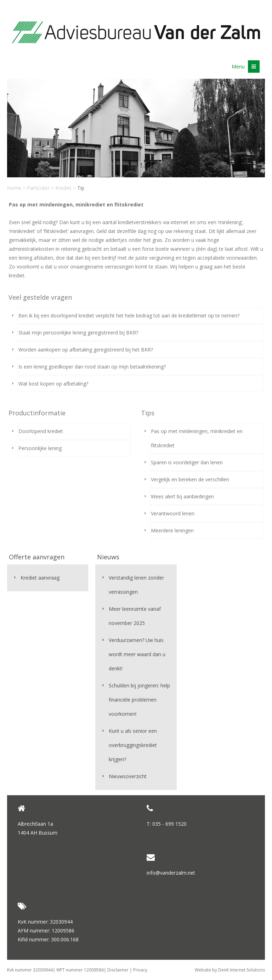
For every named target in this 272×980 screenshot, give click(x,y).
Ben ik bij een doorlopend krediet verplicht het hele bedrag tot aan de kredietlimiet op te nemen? (129, 315)
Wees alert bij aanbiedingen (182, 496)
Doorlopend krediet (41, 431)
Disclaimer (118, 970)
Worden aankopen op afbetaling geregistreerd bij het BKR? (86, 350)
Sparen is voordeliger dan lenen (187, 462)
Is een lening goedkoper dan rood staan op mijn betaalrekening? (92, 367)
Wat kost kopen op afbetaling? (53, 384)
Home (14, 188)
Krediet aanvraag (40, 578)
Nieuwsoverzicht (128, 776)
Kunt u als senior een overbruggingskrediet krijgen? (133, 745)
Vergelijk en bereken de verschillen (190, 479)
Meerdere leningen (172, 530)
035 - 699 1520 (169, 824)
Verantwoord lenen (173, 513)
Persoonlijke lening (40, 448)
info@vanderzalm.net (171, 873)
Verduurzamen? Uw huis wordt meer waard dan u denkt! (137, 654)
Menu (246, 67)
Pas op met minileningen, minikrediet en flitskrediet (197, 438)
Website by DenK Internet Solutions (230, 970)
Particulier (38, 188)
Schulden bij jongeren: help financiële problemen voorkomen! (139, 700)
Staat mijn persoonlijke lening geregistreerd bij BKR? (78, 333)
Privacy (140, 970)
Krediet (63, 188)
